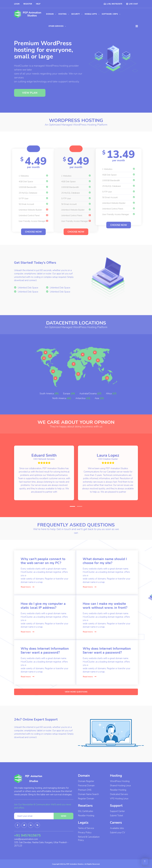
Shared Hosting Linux (120, 786)
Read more (28, 590)
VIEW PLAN (30, 100)
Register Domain (86, 799)
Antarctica (80, 406)
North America (59, 406)
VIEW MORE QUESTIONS (76, 698)
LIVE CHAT (132, 4)
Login (17, 4)
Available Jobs (117, 828)
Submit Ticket (117, 816)
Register (28, 4)
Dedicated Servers (119, 794)
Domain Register (86, 781)
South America (47, 401)
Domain (50, 14)
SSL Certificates (86, 811)
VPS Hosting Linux (119, 799)
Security (76, 14)
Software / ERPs (110, 14)
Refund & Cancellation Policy (89, 839)
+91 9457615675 (27, 836)
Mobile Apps (91, 14)
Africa (109, 401)
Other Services (56, 26)
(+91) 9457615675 (113, 4)
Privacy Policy (85, 833)
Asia (97, 406)
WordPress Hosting (120, 781)
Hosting (62, 14)
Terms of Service (86, 828)
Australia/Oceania (88, 401)
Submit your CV (118, 833)
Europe (67, 401)
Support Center (117, 811)
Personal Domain (86, 786)
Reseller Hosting (86, 816)
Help (38, 4)
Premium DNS (85, 790)
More (44, 409)
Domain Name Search (88, 794)
